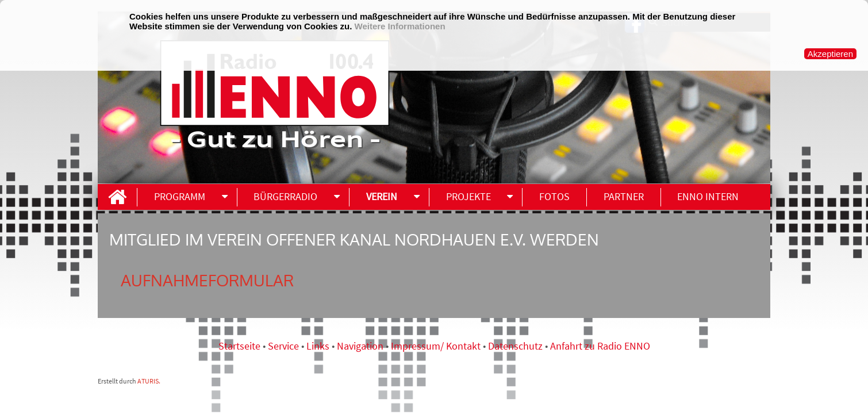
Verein (382, 196)
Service (283, 346)
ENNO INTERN (708, 196)
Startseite (241, 346)
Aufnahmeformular (207, 280)
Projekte (468, 196)
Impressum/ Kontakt (436, 346)
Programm (180, 196)
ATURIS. (149, 381)
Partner (624, 196)
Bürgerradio (285, 196)
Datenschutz (515, 346)
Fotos (554, 196)
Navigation (361, 346)
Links (319, 346)
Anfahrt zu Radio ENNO (600, 346)
